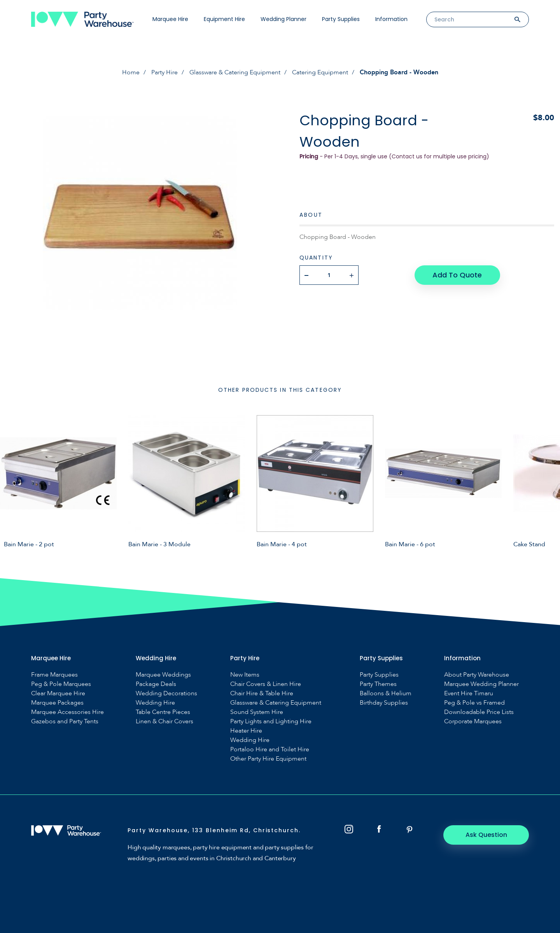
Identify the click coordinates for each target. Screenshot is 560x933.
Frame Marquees (54, 675)
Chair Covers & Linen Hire (266, 684)
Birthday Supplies (384, 703)
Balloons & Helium (386, 694)
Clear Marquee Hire (58, 694)
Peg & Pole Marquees (61, 684)
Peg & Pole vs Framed (474, 703)
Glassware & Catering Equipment (235, 72)
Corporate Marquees (473, 722)
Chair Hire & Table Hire (262, 694)
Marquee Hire (170, 19)
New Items (245, 675)
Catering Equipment (320, 72)
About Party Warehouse (477, 675)
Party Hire (164, 72)
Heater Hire (246, 731)
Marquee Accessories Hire (67, 712)
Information (391, 19)
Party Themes (378, 684)
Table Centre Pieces (163, 712)
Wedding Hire (155, 703)
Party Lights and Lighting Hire (271, 722)
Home (131, 72)
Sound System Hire (257, 712)
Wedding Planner (283, 19)
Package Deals (156, 684)
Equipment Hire (224, 19)
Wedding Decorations (166, 694)
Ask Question (486, 835)
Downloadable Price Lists (479, 712)
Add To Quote (457, 275)
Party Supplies (341, 19)
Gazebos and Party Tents (65, 722)
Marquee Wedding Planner (481, 684)
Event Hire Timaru (469, 694)
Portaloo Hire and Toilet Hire (270, 750)
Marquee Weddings (163, 675)
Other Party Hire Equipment (268, 759)
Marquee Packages (57, 703)
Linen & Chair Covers (164, 722)
